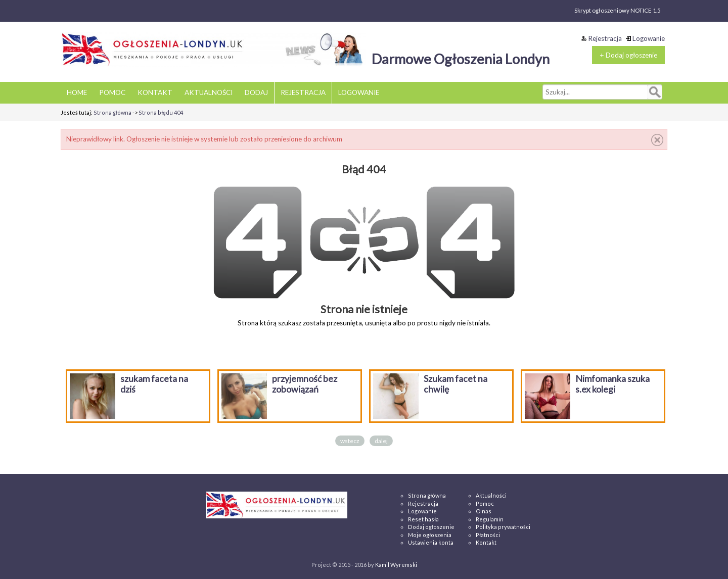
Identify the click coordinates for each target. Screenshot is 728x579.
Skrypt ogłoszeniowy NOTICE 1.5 (618, 10)
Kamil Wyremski (396, 565)
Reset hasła (423, 519)
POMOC (112, 92)
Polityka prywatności (503, 527)
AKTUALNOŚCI (209, 92)
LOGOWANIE (359, 92)
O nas (484, 511)
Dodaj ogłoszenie (431, 527)
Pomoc (485, 503)
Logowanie (645, 38)
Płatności (488, 535)
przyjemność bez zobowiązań (305, 384)
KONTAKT (155, 92)
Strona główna (112, 112)
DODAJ (256, 92)
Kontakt (486, 542)
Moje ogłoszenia (430, 535)
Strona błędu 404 (161, 112)
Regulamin (490, 519)
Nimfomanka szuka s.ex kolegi (612, 384)
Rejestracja (602, 38)
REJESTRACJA (303, 92)
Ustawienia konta (431, 542)
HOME (77, 92)
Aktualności (491, 495)
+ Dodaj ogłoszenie (628, 55)
